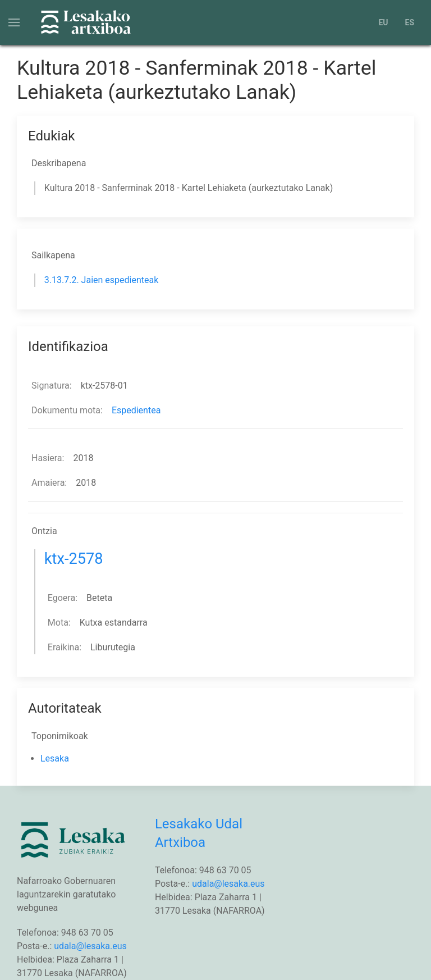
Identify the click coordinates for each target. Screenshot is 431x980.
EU (383, 22)
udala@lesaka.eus (90, 946)
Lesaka (55, 758)
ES (410, 22)
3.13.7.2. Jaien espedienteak (102, 280)
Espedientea (136, 410)
